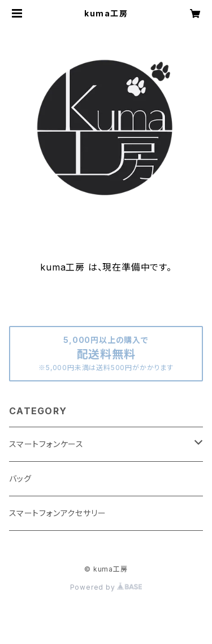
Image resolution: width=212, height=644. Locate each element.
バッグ (20, 478)
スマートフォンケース (46, 444)
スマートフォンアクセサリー (57, 513)
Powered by (106, 587)
